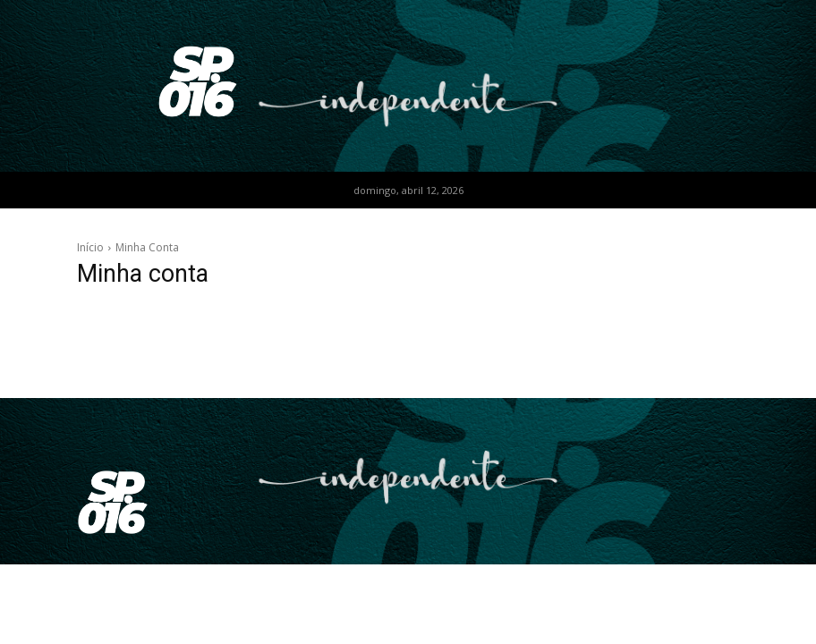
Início (90, 247)
